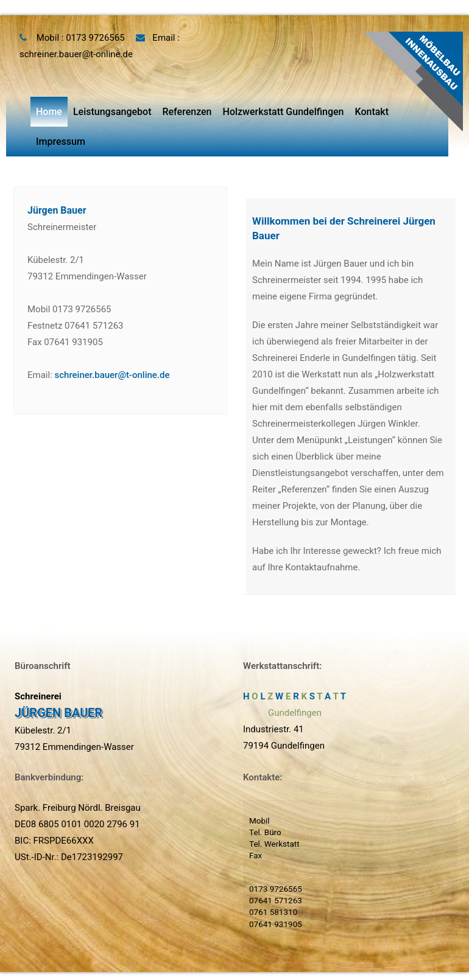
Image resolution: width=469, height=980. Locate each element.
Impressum (61, 142)
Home (49, 112)
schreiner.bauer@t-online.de (76, 54)
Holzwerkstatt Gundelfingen (284, 112)
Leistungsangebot (112, 112)
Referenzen (187, 112)
